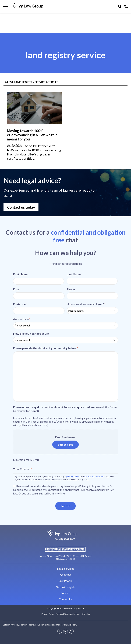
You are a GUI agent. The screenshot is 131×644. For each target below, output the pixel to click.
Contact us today (21, 207)
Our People (66, 581)
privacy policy (73, 477)
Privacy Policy (48, 614)
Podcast (65, 593)
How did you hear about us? (31, 334)
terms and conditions (94, 477)
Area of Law (22, 319)
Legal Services (65, 569)
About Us (66, 575)
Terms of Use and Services (68, 614)
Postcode (20, 304)
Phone (71, 289)
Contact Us (66, 599)
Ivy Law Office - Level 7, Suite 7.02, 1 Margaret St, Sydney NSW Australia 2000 (66, 557)
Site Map (86, 614)
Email (17, 289)
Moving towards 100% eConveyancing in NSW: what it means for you (32, 135)
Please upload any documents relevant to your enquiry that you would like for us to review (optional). (65, 409)
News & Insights (65, 587)
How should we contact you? (86, 304)
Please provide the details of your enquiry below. (46, 348)
